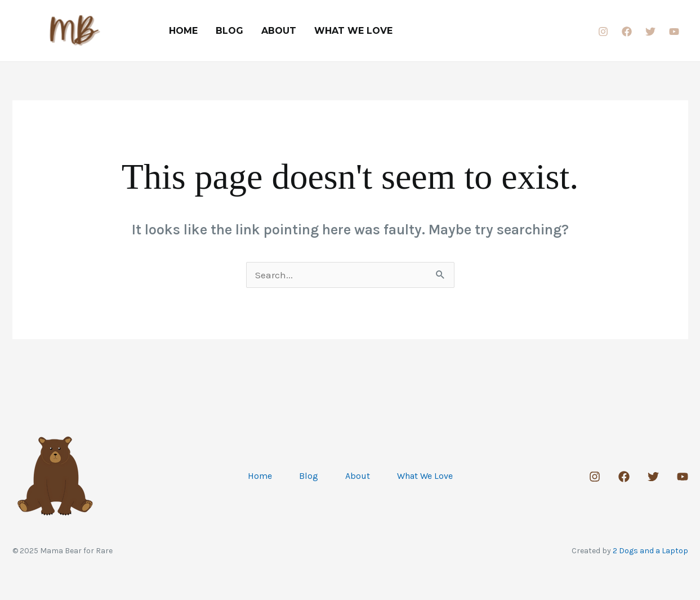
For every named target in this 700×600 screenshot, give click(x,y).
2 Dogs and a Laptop (650, 551)
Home (183, 31)
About (279, 31)
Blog (229, 31)
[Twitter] (650, 32)
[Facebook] (627, 32)
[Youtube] (674, 32)
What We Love (353, 31)
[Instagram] (603, 32)
